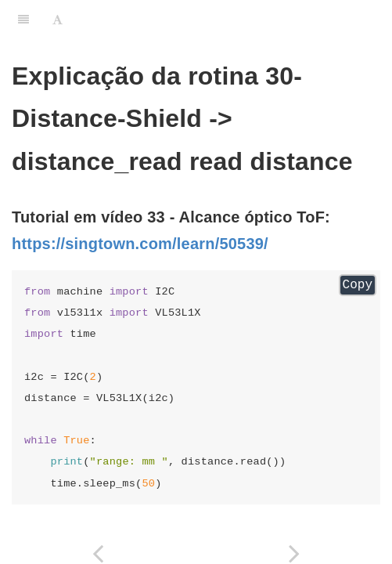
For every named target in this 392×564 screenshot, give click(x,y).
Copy (358, 285)
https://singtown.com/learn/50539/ (140, 244)
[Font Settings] (58, 20)
